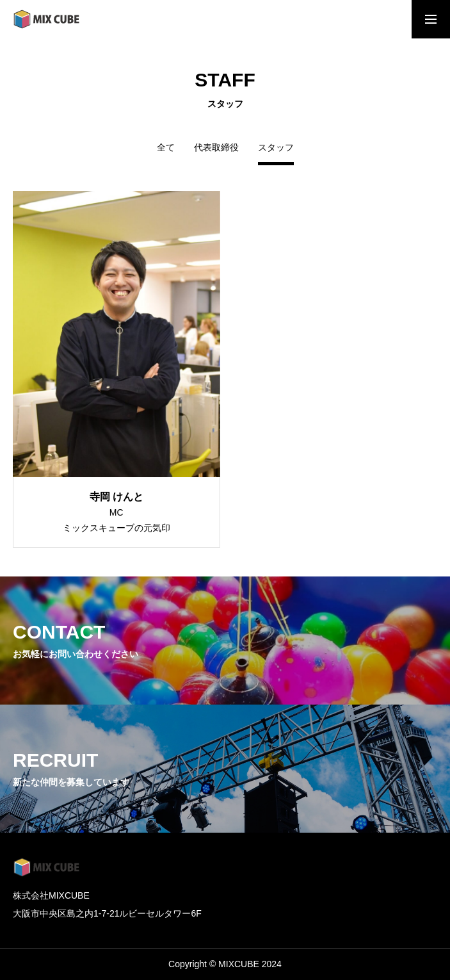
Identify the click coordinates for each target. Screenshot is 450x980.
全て (166, 148)
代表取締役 (216, 148)
